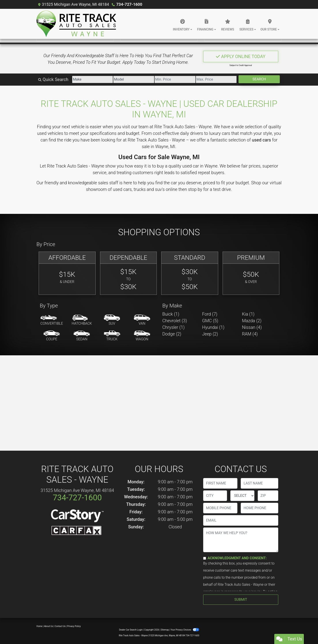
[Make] (93, 79)
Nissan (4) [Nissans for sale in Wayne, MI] (252, 327)
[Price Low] (175, 79)
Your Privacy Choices (185, 630)
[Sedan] (82, 336)
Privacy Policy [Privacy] (74, 626)
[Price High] (216, 79)
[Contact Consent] (205, 558)
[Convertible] (52, 320)
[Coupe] (52, 336)
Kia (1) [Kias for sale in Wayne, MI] (248, 314)
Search (259, 79)
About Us (48, 626)
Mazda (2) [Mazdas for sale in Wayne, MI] (252, 321)
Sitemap (165, 630)
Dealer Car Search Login (131, 630)
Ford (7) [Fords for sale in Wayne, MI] (210, 314)
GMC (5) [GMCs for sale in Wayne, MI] (210, 321)
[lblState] (242, 496)
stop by (195, 189)
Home (39, 626)
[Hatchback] (82, 320)
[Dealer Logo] (76, 24)
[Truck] (112, 336)
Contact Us (60, 626)
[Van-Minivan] (142, 320)
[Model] (134, 79)
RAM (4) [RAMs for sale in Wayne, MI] (250, 334)
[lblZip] (268, 496)
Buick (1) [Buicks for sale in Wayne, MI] (171, 314)
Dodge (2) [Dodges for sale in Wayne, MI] (172, 334)
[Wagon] (142, 336)
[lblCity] (215, 496)
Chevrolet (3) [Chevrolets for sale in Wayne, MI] (175, 321)
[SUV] (112, 320)
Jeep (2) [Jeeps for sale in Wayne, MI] (210, 334)
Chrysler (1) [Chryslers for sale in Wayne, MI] (173, 327)
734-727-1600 (129, 4)
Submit (241, 600)
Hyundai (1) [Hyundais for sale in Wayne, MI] (213, 327)
